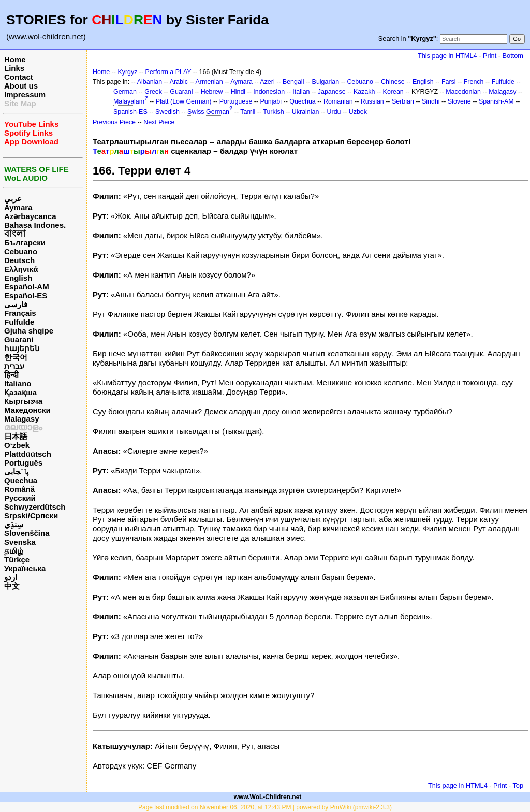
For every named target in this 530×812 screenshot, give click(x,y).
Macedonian (463, 92)
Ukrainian (306, 112)
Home (15, 59)
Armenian (209, 82)
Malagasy (22, 419)
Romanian (338, 102)
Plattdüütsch (28, 454)
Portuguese (236, 102)
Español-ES (26, 295)
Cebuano (21, 251)
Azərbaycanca (30, 216)
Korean (393, 92)
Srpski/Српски (31, 516)
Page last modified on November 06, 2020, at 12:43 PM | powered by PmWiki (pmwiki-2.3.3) (265, 807)
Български (25, 243)
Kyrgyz (127, 72)
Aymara (18, 207)
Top (518, 785)
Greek (153, 92)
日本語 (16, 436)
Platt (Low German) (184, 102)
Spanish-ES (130, 112)
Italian (301, 92)
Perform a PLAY (168, 72)
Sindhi (431, 102)
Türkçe (17, 560)
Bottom (513, 56)
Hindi (238, 92)
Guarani (19, 339)
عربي (13, 199)
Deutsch (19, 260)
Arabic (179, 82)
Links (14, 68)
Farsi (449, 82)
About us (21, 86)
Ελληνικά (21, 269)
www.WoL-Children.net (268, 797)
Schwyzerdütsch (35, 507)
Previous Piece (114, 122)
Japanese (332, 92)
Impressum (25, 95)
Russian (372, 102)
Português (23, 463)
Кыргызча (23, 401)
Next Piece (159, 122)
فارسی (16, 304)
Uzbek (358, 112)
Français (20, 313)
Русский (20, 498)
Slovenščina (27, 533)
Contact (19, 77)
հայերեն (22, 348)
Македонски (27, 410)
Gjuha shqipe (29, 331)
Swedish (167, 112)
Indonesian (269, 92)
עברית (14, 366)
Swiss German (208, 112)
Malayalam (129, 102)
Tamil (248, 112)
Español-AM (27, 287)
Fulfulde (19, 322)
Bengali (293, 82)
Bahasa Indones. (35, 225)
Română (19, 489)
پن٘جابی (16, 472)
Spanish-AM (496, 102)
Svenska (20, 542)
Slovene (459, 102)
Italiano (18, 383)
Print (490, 56)
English (18, 278)
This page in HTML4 (447, 56)
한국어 (16, 357)
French (474, 82)
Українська (25, 568)
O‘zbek (17, 445)
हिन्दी (11, 375)
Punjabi (271, 102)
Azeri (267, 82)
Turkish (273, 112)
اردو (11, 577)
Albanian (150, 82)
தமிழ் (14, 551)
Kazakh (364, 92)
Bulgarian (326, 82)
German (125, 92)
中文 (12, 586)
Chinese (393, 82)
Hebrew (212, 92)
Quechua (21, 480)
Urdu (334, 112)
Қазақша (20, 392)
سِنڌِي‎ (14, 524)
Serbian (403, 102)
